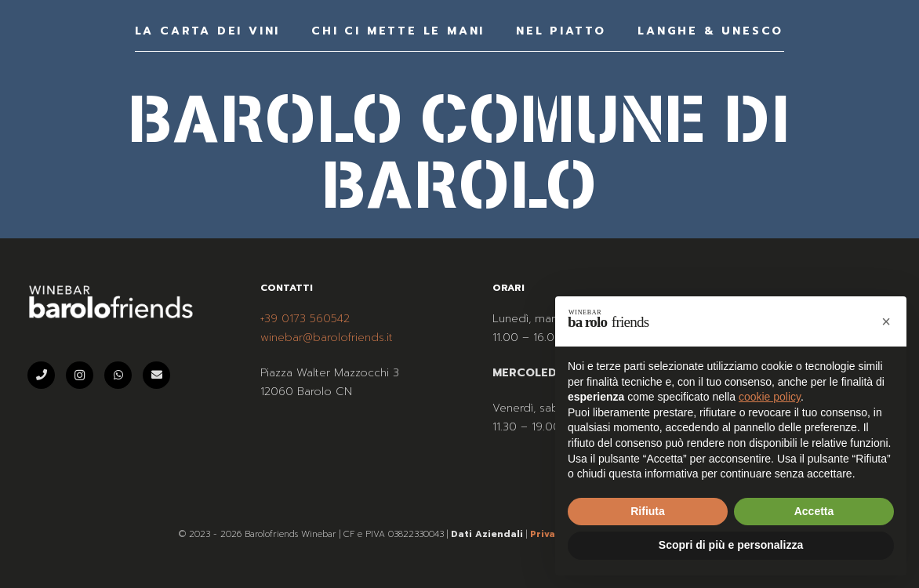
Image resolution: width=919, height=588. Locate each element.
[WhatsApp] (118, 375)
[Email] (156, 375)
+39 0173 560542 (305, 319)
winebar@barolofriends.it (327, 338)
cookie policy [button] (770, 397)
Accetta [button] (814, 511)
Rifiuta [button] (648, 511)
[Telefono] (41, 375)
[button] (886, 321)
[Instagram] (80, 375)
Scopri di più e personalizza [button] (731, 545)
